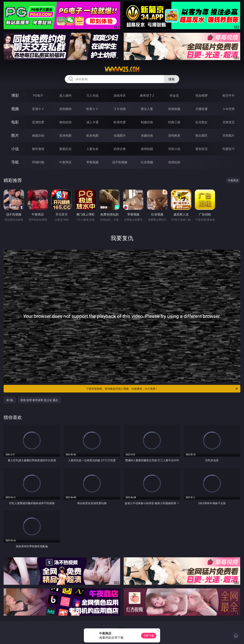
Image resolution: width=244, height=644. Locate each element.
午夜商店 (65, 162)
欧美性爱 (120, 122)
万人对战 (92, 95)
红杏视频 (147, 162)
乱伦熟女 (201, 122)
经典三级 (174, 122)
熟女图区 (201, 135)
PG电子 (38, 95)
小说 (15, 149)
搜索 (172, 79)
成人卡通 (92, 122)
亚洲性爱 (38, 122)
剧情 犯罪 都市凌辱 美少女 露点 (39, 400)
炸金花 (174, 95)
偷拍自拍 (65, 122)
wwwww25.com (122, 69)
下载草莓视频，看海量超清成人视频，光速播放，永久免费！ (162, 389)
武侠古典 (120, 149)
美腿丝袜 (147, 135)
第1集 (10, 400)
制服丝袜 (147, 122)
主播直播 (201, 109)
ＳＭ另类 (229, 109)
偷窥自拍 (38, 135)
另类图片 (229, 135)
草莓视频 (92, 162)
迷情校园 (147, 149)
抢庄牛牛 (229, 95)
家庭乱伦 (65, 149)
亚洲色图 (65, 135)
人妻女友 (92, 149)
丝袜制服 (174, 109)
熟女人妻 (147, 109)
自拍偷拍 (65, 109)
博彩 (15, 95)
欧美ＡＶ (92, 109)
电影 (15, 122)
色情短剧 (174, 162)
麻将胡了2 (147, 95)
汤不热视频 (120, 162)
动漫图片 (120, 135)
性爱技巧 (229, 149)
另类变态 (229, 122)
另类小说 (174, 149)
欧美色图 (92, 135)
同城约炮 (38, 162)
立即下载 (149, 636)
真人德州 (65, 95)
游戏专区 (120, 95)
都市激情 (38, 149)
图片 (15, 135)
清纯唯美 (174, 135)
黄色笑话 (201, 149)
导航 (15, 162)
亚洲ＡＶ (38, 109)
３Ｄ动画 (120, 109)
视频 (15, 109)
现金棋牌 (201, 95)
